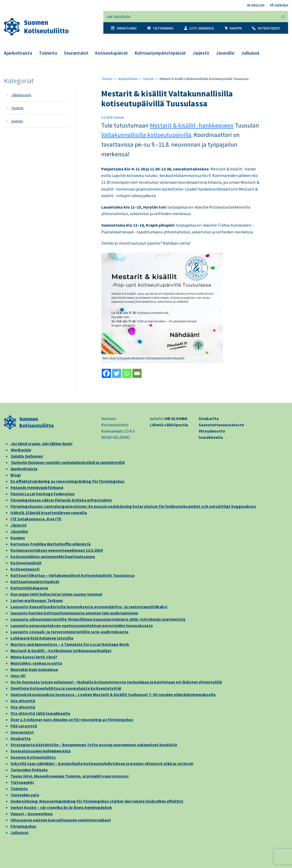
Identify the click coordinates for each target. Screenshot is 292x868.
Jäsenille (225, 53)
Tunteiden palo (25, 795)
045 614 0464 (176, 418)
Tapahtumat (124, 28)
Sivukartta (209, 418)
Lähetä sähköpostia (169, 425)
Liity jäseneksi (199, 28)
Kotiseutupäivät (112, 53)
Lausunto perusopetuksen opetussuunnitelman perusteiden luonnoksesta (82, 625)
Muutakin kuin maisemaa (34, 669)
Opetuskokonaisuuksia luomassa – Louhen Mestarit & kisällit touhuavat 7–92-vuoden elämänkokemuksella (113, 694)
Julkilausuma (21, 95)
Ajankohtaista (18, 53)
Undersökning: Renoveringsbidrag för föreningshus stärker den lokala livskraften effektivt (97, 801)
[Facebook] (106, 373)
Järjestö (201, 53)
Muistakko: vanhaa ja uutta (36, 663)
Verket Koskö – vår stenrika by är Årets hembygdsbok (61, 807)
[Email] (137, 373)
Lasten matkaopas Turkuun (37, 600)
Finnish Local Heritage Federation (43, 494)
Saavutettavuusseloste (221, 425)
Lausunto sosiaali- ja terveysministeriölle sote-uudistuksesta (69, 632)
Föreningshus (23, 826)
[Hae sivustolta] (191, 17)
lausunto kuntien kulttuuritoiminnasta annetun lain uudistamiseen (74, 613)
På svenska (279, 5)
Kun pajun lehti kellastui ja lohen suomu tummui (56, 594)
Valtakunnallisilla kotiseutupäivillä (146, 135)
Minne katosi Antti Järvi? (34, 657)
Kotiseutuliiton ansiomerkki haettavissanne (53, 556)
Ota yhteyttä (23, 701)
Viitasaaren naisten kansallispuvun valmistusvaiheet (61, 820)
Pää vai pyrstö (24, 726)
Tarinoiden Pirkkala (29, 770)
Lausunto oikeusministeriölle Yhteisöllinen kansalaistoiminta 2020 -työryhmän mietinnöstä (98, 619)
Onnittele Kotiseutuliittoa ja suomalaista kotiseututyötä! (66, 688)
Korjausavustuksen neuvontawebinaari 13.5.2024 (57, 550)
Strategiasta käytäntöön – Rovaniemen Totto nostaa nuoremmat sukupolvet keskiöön (94, 745)
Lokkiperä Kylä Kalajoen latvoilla (42, 638)
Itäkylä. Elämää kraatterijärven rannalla (49, 513)
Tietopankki (160, 28)
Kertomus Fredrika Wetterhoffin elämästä (50, 544)
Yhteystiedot (266, 28)
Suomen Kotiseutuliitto (33, 757)
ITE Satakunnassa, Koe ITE (36, 519)
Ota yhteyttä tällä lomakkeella (40, 713)
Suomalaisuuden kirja (41, 751)
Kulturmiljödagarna (29, 588)
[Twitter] (117, 373)
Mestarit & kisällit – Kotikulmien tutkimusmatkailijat (61, 651)
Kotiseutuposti (25, 569)
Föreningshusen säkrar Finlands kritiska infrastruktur (62, 500)
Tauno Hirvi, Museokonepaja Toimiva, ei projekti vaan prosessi (69, 776)
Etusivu (107, 79)
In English (256, 5)
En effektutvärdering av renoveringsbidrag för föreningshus (68, 481)
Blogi (16, 475)
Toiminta (48, 53)
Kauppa (233, 28)
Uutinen (17, 121)
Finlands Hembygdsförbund (37, 487)
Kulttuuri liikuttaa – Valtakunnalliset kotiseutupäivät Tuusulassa (72, 575)
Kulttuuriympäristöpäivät (160, 53)
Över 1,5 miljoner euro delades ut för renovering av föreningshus (72, 720)
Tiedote (17, 108)
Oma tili (18, 676)
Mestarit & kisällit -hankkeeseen (192, 125)
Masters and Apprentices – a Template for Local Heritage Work (70, 644)
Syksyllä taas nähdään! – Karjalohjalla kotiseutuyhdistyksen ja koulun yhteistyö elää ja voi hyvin (102, 763)
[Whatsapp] (127, 373)
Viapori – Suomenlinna (32, 814)
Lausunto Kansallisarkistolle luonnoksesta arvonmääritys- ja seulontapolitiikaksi (89, 607)
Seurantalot (76, 53)
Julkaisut (250, 53)
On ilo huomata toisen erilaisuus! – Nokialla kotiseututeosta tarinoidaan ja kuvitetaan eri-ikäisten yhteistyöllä (116, 682)
